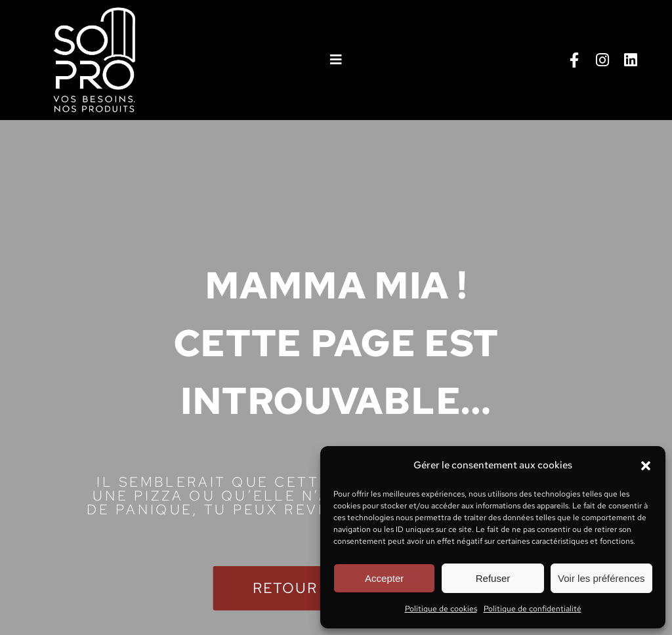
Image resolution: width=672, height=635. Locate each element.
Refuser (493, 578)
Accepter (384, 578)
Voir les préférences (601, 578)
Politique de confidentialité (533, 609)
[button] (646, 466)
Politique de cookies (441, 609)
